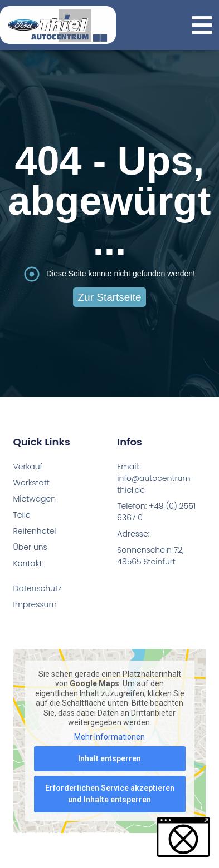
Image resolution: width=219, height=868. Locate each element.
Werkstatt (31, 483)
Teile (22, 515)
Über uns (30, 547)
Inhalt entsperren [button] (110, 759)
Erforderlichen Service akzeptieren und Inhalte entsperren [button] (110, 794)
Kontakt (28, 563)
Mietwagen (33, 499)
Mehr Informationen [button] (110, 737)
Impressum (35, 604)
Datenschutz (38, 588)
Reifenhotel (33, 531)
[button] (202, 25)
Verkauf (28, 467)
